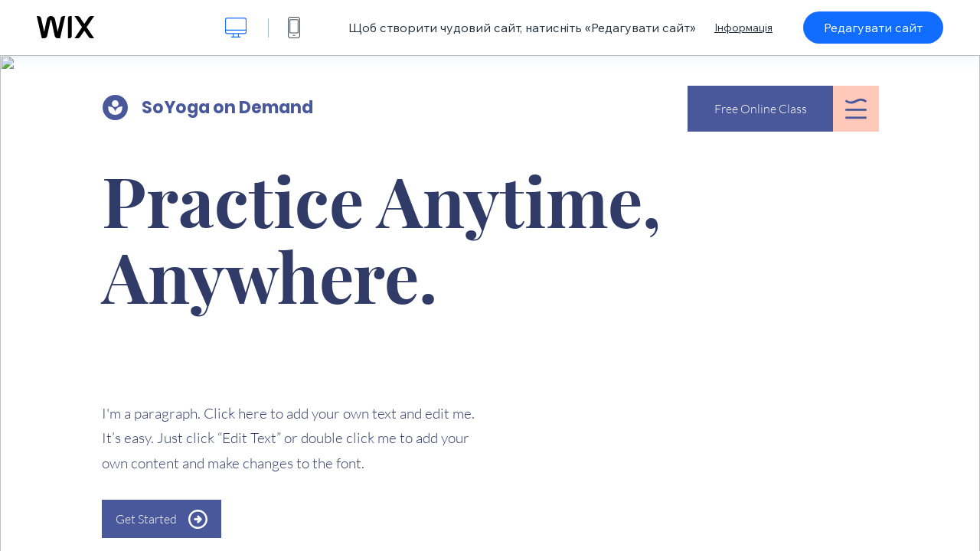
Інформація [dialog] (743, 28)
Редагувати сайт (873, 28)
